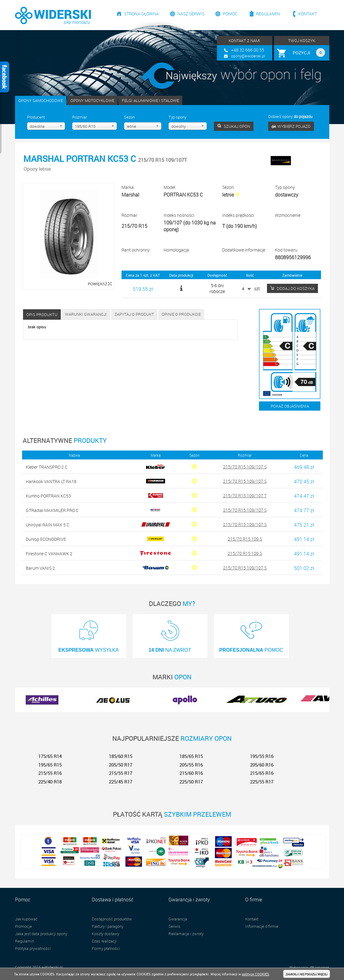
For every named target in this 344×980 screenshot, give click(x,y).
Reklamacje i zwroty (186, 934)
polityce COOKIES (255, 974)
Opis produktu (42, 314)
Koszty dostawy (105, 934)
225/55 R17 (262, 782)
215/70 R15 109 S (245, 539)
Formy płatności (106, 948)
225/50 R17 (191, 782)
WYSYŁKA (89, 634)
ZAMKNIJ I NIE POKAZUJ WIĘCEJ (307, 974)
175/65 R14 (50, 756)
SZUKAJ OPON (234, 126)
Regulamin (268, 14)
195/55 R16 (262, 756)
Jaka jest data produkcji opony (41, 934)
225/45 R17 (121, 782)
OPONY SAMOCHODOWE (41, 100)
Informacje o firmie (262, 926)
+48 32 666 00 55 (248, 50)
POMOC (251, 634)
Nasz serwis (191, 14)
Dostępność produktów (112, 919)
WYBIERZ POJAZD (291, 126)
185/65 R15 (191, 756)
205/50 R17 (121, 765)
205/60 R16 (262, 765)
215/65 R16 (262, 773)
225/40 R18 (50, 782)
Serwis (174, 926)
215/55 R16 (50, 773)
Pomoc (230, 14)
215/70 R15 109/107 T (245, 496)
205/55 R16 (191, 765)
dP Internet (319, 967)
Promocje (23, 926)
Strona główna (141, 14)
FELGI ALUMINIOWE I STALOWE (150, 100)
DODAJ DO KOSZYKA (292, 288)
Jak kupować (26, 919)
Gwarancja (178, 919)
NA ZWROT (170, 634)
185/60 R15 (121, 756)
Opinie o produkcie (181, 314)
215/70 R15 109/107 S (245, 467)
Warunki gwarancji (86, 314)
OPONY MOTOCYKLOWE (92, 100)
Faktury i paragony (108, 926)
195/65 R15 (50, 765)
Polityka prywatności (33, 948)
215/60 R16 (191, 773)
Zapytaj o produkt (134, 314)
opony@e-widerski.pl (248, 56)
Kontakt (308, 14)
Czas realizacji (104, 941)
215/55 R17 (121, 773)
